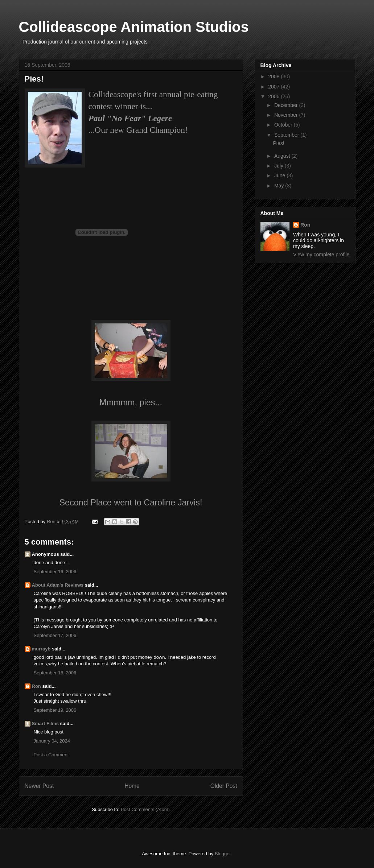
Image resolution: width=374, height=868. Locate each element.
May (280, 186)
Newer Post (39, 786)
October (284, 125)
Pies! (278, 143)
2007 (274, 87)
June (280, 175)
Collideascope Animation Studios (134, 27)
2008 (274, 77)
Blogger (223, 854)
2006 (274, 96)
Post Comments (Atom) (145, 809)
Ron (36, 686)
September (287, 135)
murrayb (41, 649)
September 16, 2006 (55, 572)
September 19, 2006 (55, 710)
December (287, 105)
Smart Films (45, 724)
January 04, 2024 (52, 741)
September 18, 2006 (55, 673)
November (287, 115)
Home (132, 786)
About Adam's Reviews (58, 585)
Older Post (224, 786)
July (280, 166)
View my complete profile (321, 255)
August (283, 156)
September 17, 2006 (55, 635)
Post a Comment (51, 755)
